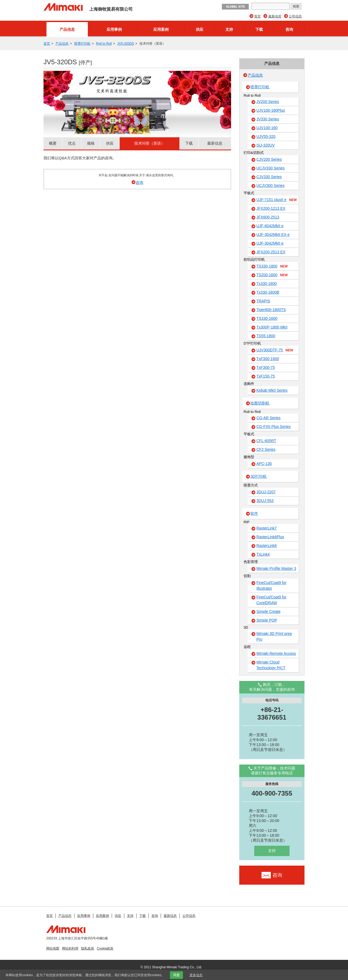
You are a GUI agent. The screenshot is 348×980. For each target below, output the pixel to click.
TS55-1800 (266, 336)
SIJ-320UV (266, 145)
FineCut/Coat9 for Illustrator (271, 585)
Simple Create (268, 611)
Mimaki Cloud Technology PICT (271, 665)
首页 (257, 16)
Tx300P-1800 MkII (272, 327)
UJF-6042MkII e (270, 226)
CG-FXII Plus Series (274, 427)
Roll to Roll (104, 44)
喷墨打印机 (82, 44)
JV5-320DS (125, 44)
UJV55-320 (266, 136)
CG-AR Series (268, 418)
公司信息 (295, 16)
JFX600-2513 (268, 217)
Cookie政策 (105, 948)
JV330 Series (268, 119)
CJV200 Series (269, 159)
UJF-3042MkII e (270, 243)
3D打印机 (259, 476)
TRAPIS (263, 301)
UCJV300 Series (271, 185)
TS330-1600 (267, 318)
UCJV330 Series (271, 168)
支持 (229, 29)
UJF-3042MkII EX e (273, 235)
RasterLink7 (267, 528)
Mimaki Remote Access (276, 653)
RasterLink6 (267, 546)
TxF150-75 (266, 376)
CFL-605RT (266, 441)
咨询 (289, 29)
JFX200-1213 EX (271, 208)
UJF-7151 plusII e (277, 200)
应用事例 (114, 29)
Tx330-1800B (268, 292)
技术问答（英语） (150, 143)
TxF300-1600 (268, 359)
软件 (254, 513)
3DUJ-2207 (266, 492)
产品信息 (67, 29)
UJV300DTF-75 (275, 350)
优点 (72, 143)
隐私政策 (88, 948)
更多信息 (196, 975)
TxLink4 (263, 554)
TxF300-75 (266, 367)
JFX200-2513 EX (271, 252)
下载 (259, 29)
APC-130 (264, 464)
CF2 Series (266, 449)
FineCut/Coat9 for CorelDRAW (271, 600)
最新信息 (275, 16)
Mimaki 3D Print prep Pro (274, 636)
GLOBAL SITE (235, 7)
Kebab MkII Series (272, 390)
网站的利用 (70, 948)
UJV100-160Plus (271, 110)
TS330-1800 (272, 266)
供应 (200, 29)
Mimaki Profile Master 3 (276, 568)
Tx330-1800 (267, 284)
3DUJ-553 (265, 501)
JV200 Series (268, 102)
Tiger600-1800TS (271, 310)
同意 (176, 975)
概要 (53, 143)
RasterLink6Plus (270, 537)
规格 (91, 143)
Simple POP (267, 620)
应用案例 (161, 29)
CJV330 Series (269, 177)
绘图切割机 (260, 403)
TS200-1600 (272, 275)
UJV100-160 (267, 128)
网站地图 (53, 948)
